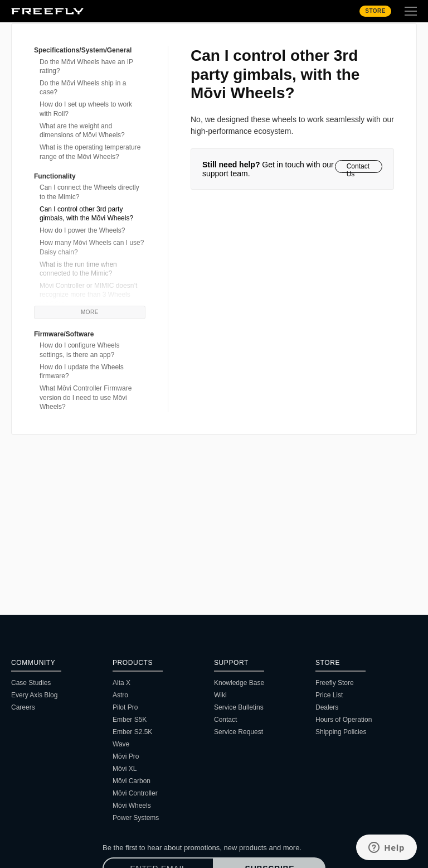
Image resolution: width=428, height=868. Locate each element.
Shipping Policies (341, 732)
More (90, 312)
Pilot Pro (125, 707)
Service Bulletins (239, 707)
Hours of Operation (344, 720)
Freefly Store (335, 683)
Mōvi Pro (126, 756)
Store (375, 11)
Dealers (327, 707)
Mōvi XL (125, 769)
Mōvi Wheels (132, 806)
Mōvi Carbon (132, 781)
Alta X (121, 683)
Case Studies (31, 683)
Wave (121, 744)
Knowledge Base (239, 683)
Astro (120, 695)
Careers (23, 707)
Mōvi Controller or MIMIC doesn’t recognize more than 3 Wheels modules (88, 295)
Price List (329, 695)
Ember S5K (130, 720)
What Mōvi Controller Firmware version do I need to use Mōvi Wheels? (86, 397)
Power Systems (136, 818)
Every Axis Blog (34, 695)
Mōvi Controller (135, 793)
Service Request (239, 732)
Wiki (220, 695)
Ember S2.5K (132, 732)
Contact (225, 720)
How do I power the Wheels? (82, 230)
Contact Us (358, 168)
